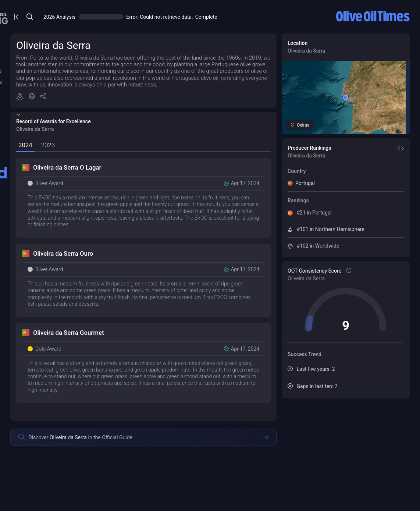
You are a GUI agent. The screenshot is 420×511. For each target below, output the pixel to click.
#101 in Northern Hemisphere (364, 229)
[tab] (139, 159)
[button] (156, 111)
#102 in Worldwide (351, 246)
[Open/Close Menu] (130, 17)
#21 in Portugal (348, 213)
